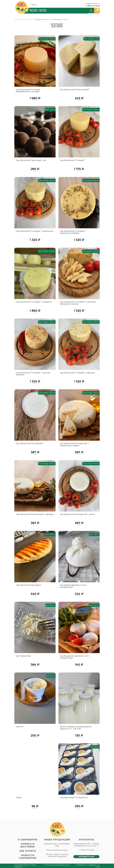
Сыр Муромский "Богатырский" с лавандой (35, 514)
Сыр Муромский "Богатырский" (30, 444)
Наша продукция (57, 840)
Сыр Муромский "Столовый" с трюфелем (34, 302)
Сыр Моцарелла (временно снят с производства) (75, 657)
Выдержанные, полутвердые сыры (57, 845)
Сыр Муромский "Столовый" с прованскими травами (73, 232)
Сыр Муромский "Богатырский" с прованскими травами (74, 445)
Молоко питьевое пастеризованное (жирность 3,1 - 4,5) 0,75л (76, 728)
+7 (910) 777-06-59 (93, 6)
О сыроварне (28, 840)
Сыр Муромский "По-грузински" (74, 798)
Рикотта (19, 727)
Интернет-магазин (38, 10)
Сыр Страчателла (23, 656)
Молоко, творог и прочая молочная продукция (57, 855)
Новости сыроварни (28, 857)
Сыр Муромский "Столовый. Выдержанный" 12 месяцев (28, 91)
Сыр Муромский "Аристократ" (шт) (31, 160)
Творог (19, 798)
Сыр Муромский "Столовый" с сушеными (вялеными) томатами (78, 303)
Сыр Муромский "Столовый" (72, 160)
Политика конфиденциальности (57, 865)
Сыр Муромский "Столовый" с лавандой (77, 373)
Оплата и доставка (28, 845)
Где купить (28, 851)
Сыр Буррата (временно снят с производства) (73, 586)
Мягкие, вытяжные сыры (57, 850)
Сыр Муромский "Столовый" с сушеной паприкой (33, 374)
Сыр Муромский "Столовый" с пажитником (35, 231)
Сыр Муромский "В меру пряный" (75, 90)
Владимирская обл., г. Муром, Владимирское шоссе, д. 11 (86, 845)
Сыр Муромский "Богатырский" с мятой (77, 514)
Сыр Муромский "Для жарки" (29, 585)
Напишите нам (86, 857)
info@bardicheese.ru (93, 3)
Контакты (86, 840)
